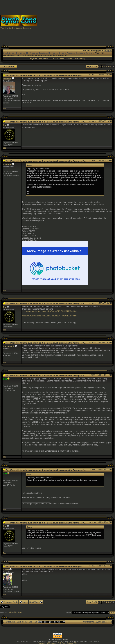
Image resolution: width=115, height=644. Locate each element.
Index (24, 602)
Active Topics (58, 59)
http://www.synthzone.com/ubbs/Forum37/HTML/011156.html (49, 311)
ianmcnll (7, 79)
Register (33, 59)
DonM (6, 570)
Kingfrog (7, 164)
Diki (16, 612)
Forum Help (80, 59)
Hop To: (69, 613)
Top (4, 108)
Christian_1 (9, 346)
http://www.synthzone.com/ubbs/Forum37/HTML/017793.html (49, 316)
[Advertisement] (76, 22)
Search (69, 59)
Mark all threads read (27, 622)
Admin (11, 612)
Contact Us (88, 622)
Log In (108, 51)
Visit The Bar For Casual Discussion (16, 28)
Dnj (5, 125)
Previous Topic (9, 602)
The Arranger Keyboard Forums (41, 53)
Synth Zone (8, 53)
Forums (20, 53)
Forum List (44, 59)
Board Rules (9, 622)
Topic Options (9, 66)
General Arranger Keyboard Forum (76, 53)
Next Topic (36, 602)
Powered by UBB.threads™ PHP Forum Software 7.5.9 (58, 643)
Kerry (20, 612)
